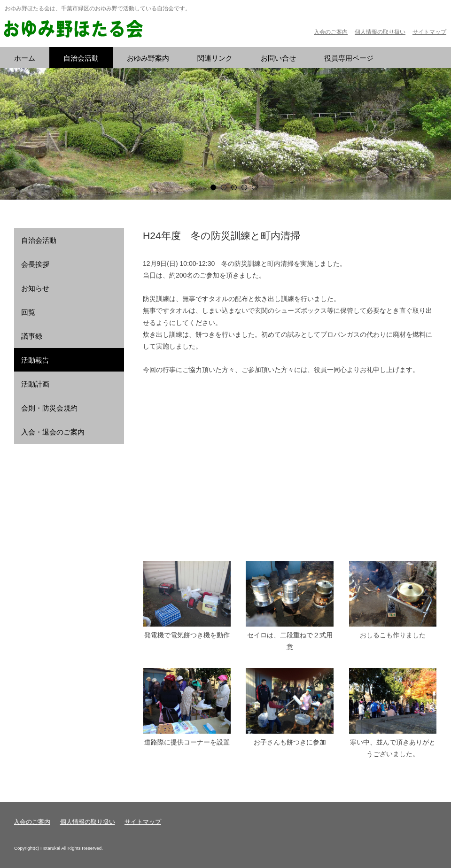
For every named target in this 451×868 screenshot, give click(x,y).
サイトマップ (429, 32)
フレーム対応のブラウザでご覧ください (290, 476)
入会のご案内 (331, 32)
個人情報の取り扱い (380, 32)
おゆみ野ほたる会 (73, 29)
